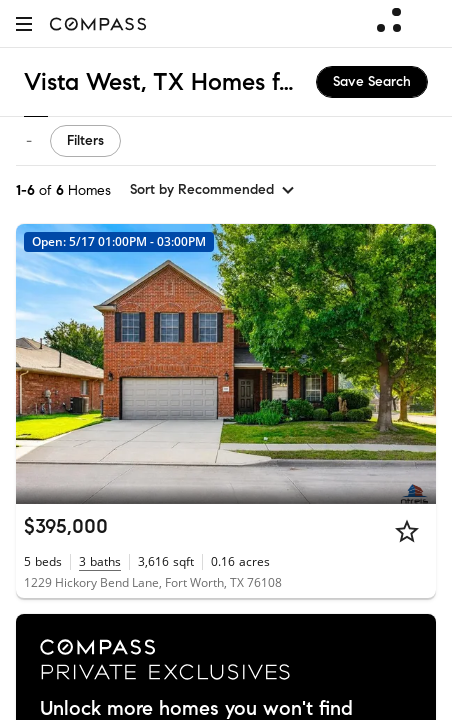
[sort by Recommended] (213, 190)
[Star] (407, 531)
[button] (24, 23)
